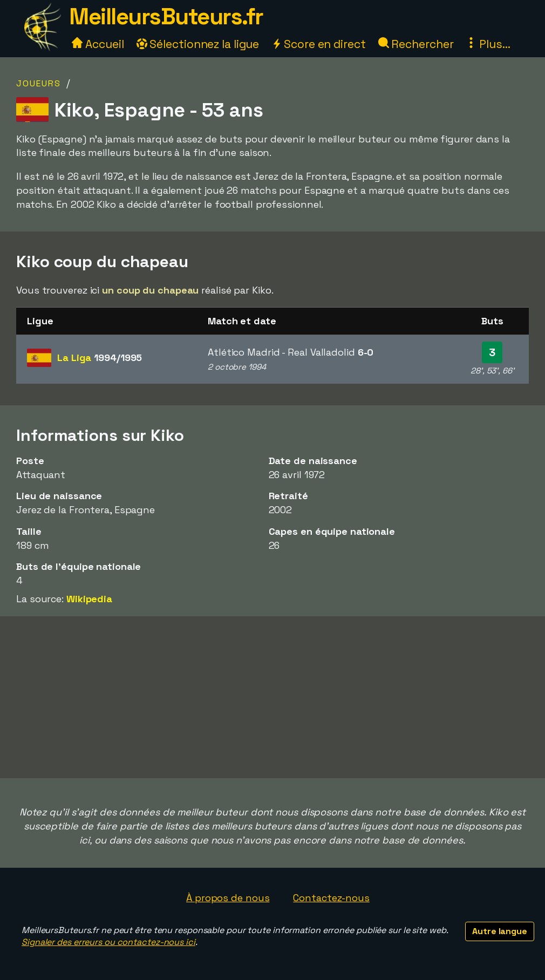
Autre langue (500, 931)
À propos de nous (228, 898)
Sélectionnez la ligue (198, 44)
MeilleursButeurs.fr (166, 16)
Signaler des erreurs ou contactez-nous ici (108, 942)
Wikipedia (89, 599)
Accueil (98, 44)
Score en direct (318, 44)
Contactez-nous (331, 898)
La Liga (100, 358)
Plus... (488, 44)
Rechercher (416, 44)
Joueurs (39, 83)
